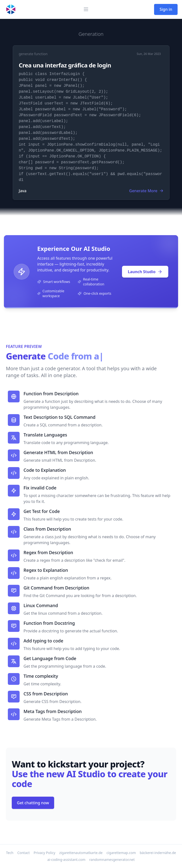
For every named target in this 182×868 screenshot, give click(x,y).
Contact (24, 853)
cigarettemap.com (121, 853)
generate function (33, 54)
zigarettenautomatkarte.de (81, 853)
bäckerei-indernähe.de (158, 853)
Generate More (146, 191)
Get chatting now (33, 803)
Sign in (166, 9)
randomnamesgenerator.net (112, 860)
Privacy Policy (44, 853)
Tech (10, 853)
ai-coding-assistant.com (66, 860)
